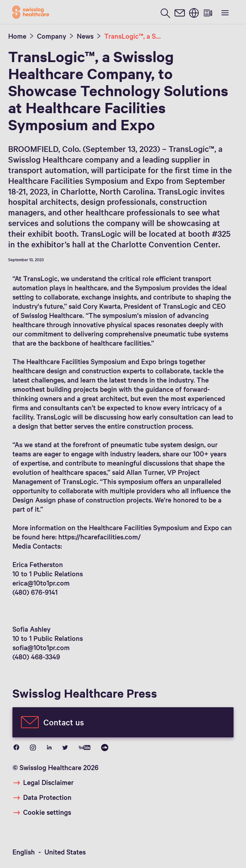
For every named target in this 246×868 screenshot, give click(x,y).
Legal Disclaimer (48, 782)
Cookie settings (47, 812)
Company (52, 36)
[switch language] (194, 12)
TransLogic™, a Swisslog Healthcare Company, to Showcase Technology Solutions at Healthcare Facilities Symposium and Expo (135, 36)
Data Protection (47, 797)
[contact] (180, 12)
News (85, 36)
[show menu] (224, 12)
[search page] (165, 12)
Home (17, 36)
